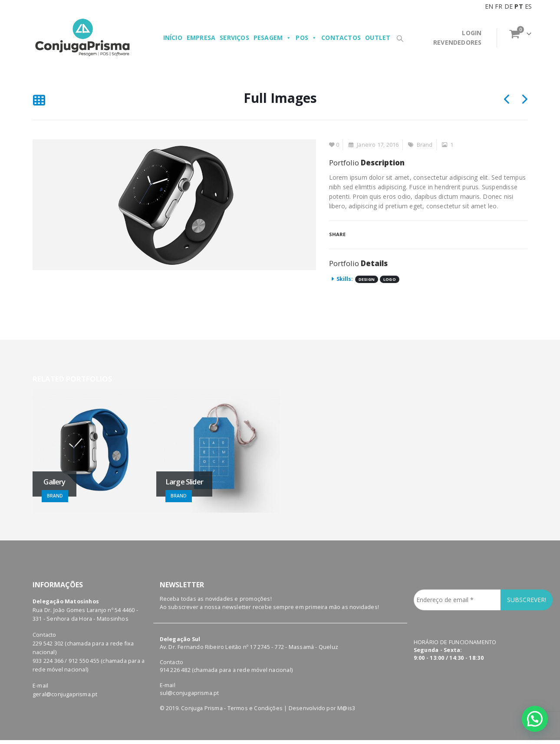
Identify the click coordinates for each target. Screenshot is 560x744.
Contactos (341, 38)
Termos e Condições (255, 695)
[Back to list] (39, 101)
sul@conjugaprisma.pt (189, 680)
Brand (425, 145)
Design (367, 279)
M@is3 (346, 695)
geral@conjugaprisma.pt (65, 681)
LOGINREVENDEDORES (457, 38)
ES (528, 6)
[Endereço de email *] (457, 586)
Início (173, 38)
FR (499, 6)
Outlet (378, 38)
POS (306, 38)
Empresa (201, 38)
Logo (390, 279)
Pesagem (273, 38)
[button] (535, 719)
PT (519, 6)
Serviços (234, 38)
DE (509, 6)
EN (489, 6)
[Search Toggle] (400, 38)
